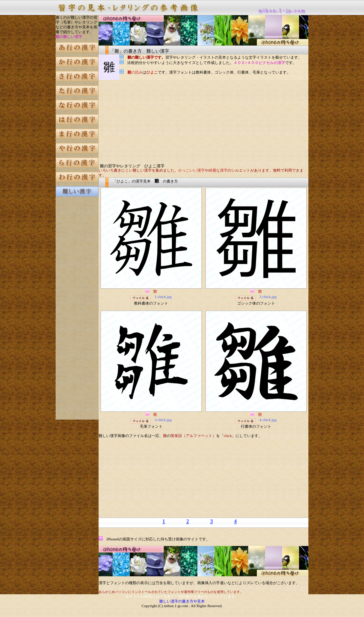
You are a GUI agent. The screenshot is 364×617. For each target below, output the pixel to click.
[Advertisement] (77, 287)
